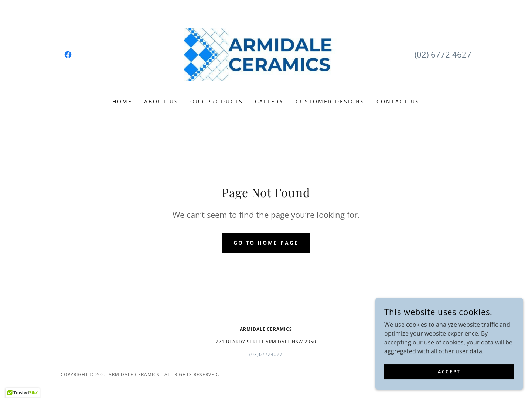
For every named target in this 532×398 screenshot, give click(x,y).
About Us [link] (161, 101)
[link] (68, 55)
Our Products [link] (217, 101)
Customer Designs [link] (330, 101)
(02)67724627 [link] (266, 354)
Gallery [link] (270, 101)
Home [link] (122, 101)
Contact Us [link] (398, 101)
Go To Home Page (266, 243)
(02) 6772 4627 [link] (443, 54)
